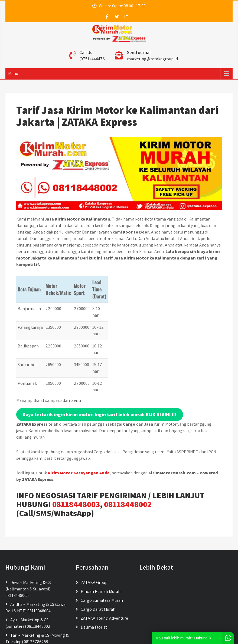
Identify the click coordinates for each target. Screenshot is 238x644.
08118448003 (76, 465)
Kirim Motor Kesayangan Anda (79, 433)
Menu (13, 73)
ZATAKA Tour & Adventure (104, 579)
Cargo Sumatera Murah (102, 561)
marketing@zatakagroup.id (152, 59)
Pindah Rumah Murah (101, 552)
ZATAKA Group (94, 543)
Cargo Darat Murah (98, 570)
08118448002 (128, 465)
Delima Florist (94, 588)
